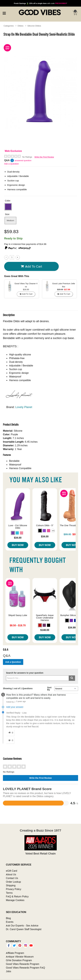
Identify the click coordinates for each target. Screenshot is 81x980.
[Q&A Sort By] (66, 689)
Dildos (21, 26)
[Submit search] (72, 678)
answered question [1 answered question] (23, 160)
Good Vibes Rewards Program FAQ (25, 968)
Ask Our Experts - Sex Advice (22, 926)
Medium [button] (10, 220)
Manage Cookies (15, 900)
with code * (40, 3)
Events (10, 922)
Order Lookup (13, 882)
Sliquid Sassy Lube (18, 615)
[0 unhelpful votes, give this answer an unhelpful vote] (10, 740)
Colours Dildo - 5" (45, 525)
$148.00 (45, 630)
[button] (8, 207)
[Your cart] (75, 13)
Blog (8, 918)
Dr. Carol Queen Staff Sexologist (24, 929)
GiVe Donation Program (19, 960)
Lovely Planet (24, 407)
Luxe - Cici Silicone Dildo (18, 527)
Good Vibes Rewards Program (23, 964)
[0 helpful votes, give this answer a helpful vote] (10, 733)
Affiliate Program (15, 953)
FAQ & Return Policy (17, 896)
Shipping (11, 885)
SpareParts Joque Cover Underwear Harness (45, 618)
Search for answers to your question (25, 673)
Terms (9, 893)
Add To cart (31, 266)
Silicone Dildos (34, 26)
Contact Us (12, 878)
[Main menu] (4, 13)
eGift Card (11, 871)
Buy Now (18, 545)
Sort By (49, 689)
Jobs (8, 971)
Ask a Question (11, 164)
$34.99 (72, 628)
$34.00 (18, 538)
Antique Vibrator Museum (20, 957)
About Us (11, 874)
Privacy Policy (14, 889)
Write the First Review (44, 157)
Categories (9, 26)
